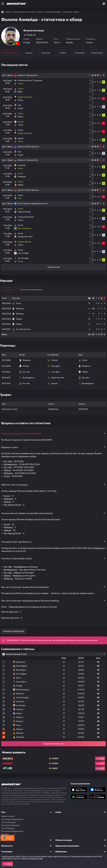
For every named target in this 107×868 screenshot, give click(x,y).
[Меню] (3, 4)
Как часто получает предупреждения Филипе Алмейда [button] (30, 601)
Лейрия (7, 470)
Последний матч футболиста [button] (16, 542)
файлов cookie (37, 859)
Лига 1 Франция (8, 828)
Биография (80, 53)
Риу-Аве (8, 461)
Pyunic (7, 476)
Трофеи (63, 53)
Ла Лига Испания (8, 822)
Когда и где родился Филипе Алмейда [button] (21, 434)
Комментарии (97, 53)
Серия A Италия (8, 816)
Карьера (29, 53)
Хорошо (7, 864)
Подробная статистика (54, 744)
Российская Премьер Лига (12, 831)
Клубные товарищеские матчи (35, 204)
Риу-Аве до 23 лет (12, 505)
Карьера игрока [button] (10, 447)
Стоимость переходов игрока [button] (17, 558)
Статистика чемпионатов (31, 290)
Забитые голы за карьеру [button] (15, 485)
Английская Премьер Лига (12, 819)
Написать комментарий (14, 631)
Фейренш (8, 473)
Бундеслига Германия (10, 825)
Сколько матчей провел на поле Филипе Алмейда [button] (27, 513)
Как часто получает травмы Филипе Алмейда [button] (25, 587)
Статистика (9, 290)
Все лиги (5, 834)
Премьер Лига (32, 75)
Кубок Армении (33, 147)
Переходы (46, 53)
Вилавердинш (10, 464)
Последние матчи (10, 53)
